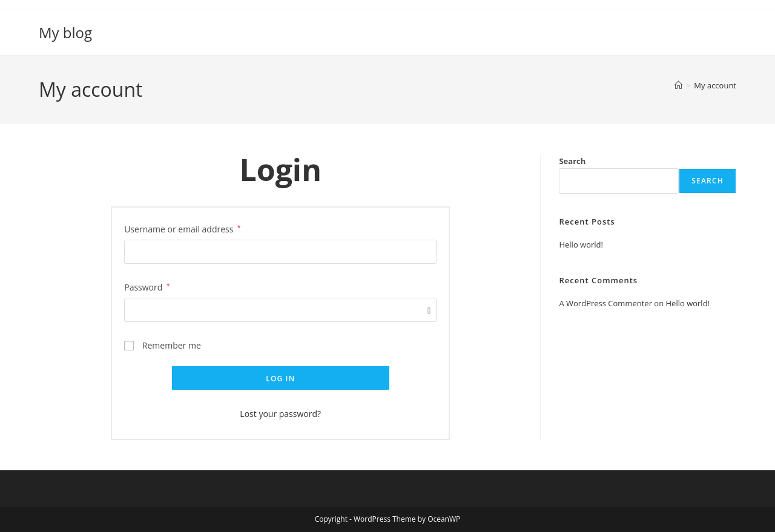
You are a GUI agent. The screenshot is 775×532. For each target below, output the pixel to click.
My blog (65, 32)
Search (572, 161)
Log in (280, 379)
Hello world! (581, 245)
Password (147, 286)
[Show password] (427, 310)
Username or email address (182, 228)
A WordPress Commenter (605, 303)
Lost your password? (280, 414)
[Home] (678, 85)
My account (715, 85)
